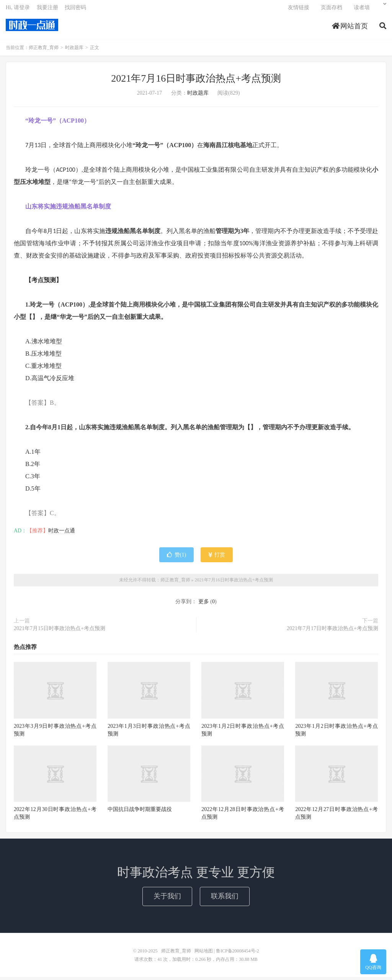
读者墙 (362, 10)
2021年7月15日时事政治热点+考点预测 (60, 631)
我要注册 (47, 10)
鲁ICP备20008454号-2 (238, 954)
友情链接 (299, 10)
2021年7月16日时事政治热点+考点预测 (196, 81)
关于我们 (167, 899)
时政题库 (74, 51)
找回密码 (75, 10)
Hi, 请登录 (18, 10)
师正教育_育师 (32, 27)
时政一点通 (62, 534)
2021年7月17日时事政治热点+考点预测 (332, 631)
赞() (176, 558)
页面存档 (332, 10)
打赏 (217, 558)
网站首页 (350, 28)
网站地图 (204, 954)
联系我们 (225, 899)
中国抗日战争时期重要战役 (140, 812)
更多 (204, 605)
